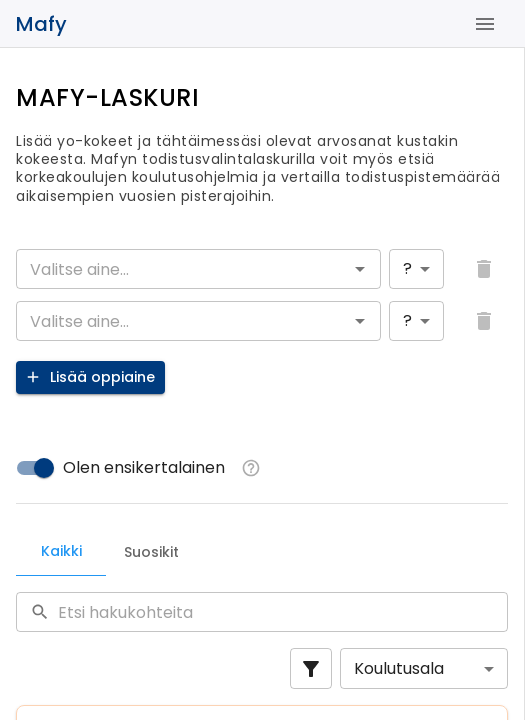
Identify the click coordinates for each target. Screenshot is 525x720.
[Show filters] (311, 668)
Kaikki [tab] (61, 551)
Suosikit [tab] (151, 552)
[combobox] (182, 269)
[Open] (360, 269)
